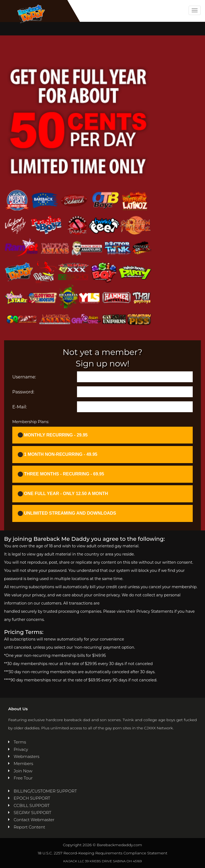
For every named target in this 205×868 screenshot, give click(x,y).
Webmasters (26, 756)
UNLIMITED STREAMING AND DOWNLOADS (67, 513)
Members (23, 764)
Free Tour (23, 778)
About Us (18, 709)
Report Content (29, 827)
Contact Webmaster (34, 820)
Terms (20, 742)
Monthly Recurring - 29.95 (53, 435)
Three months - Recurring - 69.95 (61, 474)
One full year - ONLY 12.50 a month (63, 494)
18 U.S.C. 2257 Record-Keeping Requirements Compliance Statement (102, 853)
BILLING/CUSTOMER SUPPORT (45, 791)
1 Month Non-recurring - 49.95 (57, 455)
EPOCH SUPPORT (32, 798)
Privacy (21, 749)
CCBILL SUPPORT (32, 805)
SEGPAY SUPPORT (32, 813)
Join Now (23, 771)
